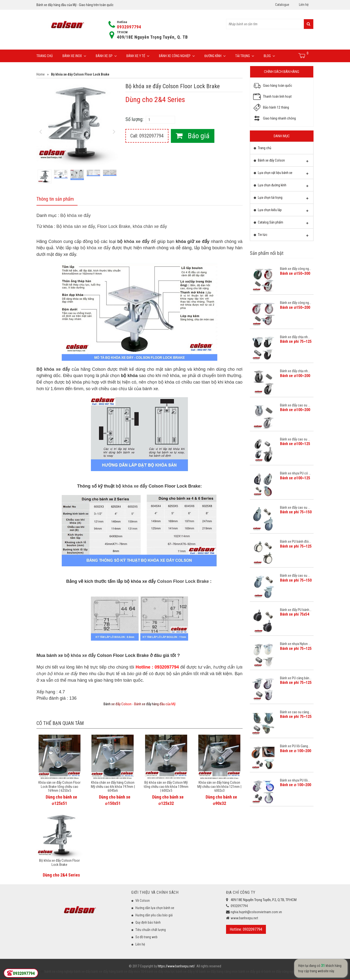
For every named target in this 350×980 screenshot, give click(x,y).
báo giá (134, 674)
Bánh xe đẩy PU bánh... (296, 610)
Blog (269, 56)
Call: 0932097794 (147, 136)
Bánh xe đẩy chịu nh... (295, 337)
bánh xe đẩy (82, 971)
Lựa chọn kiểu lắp (281, 211)
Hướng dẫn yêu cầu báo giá (154, 915)
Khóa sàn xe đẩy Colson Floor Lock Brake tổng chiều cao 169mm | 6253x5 (59, 787)
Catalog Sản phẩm (281, 224)
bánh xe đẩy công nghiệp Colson (287, 971)
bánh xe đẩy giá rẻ (251, 971)
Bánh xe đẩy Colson (281, 162)
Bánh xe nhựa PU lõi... (295, 780)
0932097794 (129, 27)
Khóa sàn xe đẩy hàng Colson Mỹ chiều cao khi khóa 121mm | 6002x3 (219, 787)
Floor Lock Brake (114, 226)
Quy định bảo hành (148, 922)
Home (41, 74)
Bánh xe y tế (138, 56)
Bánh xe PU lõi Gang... (295, 746)
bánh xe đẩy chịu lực (160, 971)
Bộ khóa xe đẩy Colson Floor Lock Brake (59, 863)
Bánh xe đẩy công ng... (296, 269)
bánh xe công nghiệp (59, 971)
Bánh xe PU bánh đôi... (295, 542)
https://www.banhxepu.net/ (176, 966)
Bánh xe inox (74, 56)
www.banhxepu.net (244, 918)
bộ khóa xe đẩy (133, 241)
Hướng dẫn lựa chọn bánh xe (155, 908)
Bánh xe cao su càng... (296, 712)
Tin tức (281, 236)
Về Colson (143, 901)
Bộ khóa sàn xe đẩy (76, 226)
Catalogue (282, 5)
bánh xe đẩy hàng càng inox (218, 971)
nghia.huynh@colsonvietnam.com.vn (256, 912)
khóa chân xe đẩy (150, 226)
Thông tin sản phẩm (55, 199)
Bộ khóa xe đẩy (75, 215)
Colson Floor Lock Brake (183, 581)
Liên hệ (304, 5)
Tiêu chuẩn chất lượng (151, 930)
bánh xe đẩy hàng (103, 971)
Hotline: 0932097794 (246, 929)
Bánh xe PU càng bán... (296, 678)
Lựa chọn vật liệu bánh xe (281, 174)
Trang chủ (45, 56)
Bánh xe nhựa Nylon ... (295, 644)
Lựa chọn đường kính (281, 186)
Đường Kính (215, 56)
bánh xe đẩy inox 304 (131, 971)
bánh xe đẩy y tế (187, 971)
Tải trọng (245, 56)
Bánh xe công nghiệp (177, 56)
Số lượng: (134, 119)
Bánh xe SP (106, 56)
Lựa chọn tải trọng (281, 199)
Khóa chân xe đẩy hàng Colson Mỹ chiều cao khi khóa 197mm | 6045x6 (113, 787)
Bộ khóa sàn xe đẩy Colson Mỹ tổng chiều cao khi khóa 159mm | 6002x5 (166, 787)
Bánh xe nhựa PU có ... (295, 473)
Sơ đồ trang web (146, 937)
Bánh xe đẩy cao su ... (295, 405)
